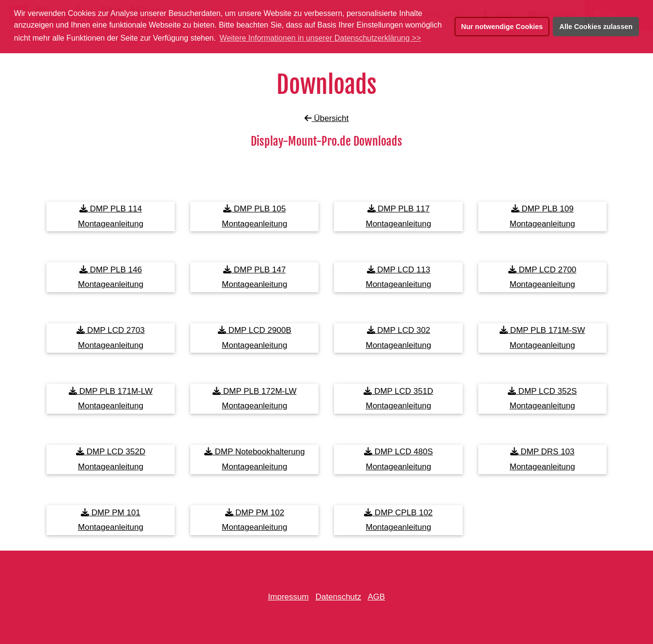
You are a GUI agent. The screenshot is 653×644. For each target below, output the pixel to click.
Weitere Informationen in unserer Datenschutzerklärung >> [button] (320, 38)
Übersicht (327, 118)
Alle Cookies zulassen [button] (596, 27)
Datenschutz (339, 597)
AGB (377, 597)
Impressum (289, 597)
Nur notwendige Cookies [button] (502, 27)
